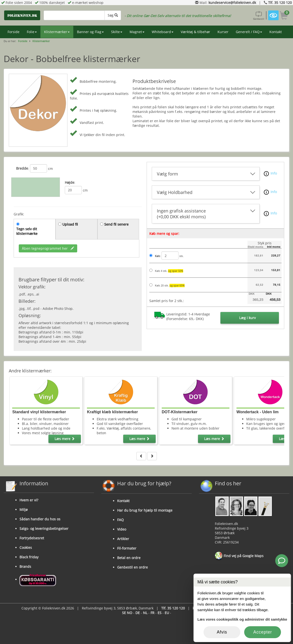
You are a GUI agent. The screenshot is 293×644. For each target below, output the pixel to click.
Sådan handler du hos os (40, 519)
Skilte (117, 32)
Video (122, 529)
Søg (113, 15)
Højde (70, 182)
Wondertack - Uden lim (258, 412)
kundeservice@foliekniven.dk (232, 3)
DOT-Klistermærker (180, 412)
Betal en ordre (129, 558)
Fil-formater (127, 548)
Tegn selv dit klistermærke (27, 231)
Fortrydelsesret (32, 538)
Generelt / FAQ (249, 32)
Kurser (223, 32)
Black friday (29, 557)
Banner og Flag (90, 32)
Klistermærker (57, 32)
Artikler (123, 539)
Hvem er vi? (29, 500)
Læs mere (65, 439)
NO (130, 613)
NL (145, 613)
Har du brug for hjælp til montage (145, 510)
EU (167, 613)
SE (124, 613)
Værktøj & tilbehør (195, 32)
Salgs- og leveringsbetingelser (44, 529)
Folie (32, 32)
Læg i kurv (247, 318)
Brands (25, 566)
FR (152, 613)
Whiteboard (163, 32)
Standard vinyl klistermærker (39, 412)
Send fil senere (116, 224)
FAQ (120, 520)
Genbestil (259, 15)
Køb (157, 256)
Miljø (24, 510)
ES (160, 613)
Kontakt (276, 32)
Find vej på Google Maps (239, 556)
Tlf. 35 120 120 (280, 3)
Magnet (137, 32)
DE (138, 613)
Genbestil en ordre (132, 567)
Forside (14, 32)
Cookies (26, 547)
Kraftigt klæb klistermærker (112, 412)
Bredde (22, 168)
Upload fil (70, 224)
